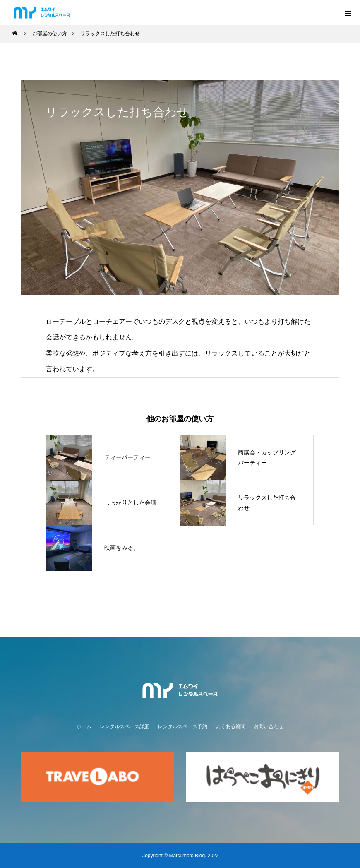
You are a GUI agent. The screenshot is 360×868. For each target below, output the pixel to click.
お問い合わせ (269, 726)
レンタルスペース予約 (182, 726)
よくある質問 (230, 726)
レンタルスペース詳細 (125, 726)
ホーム (84, 726)
